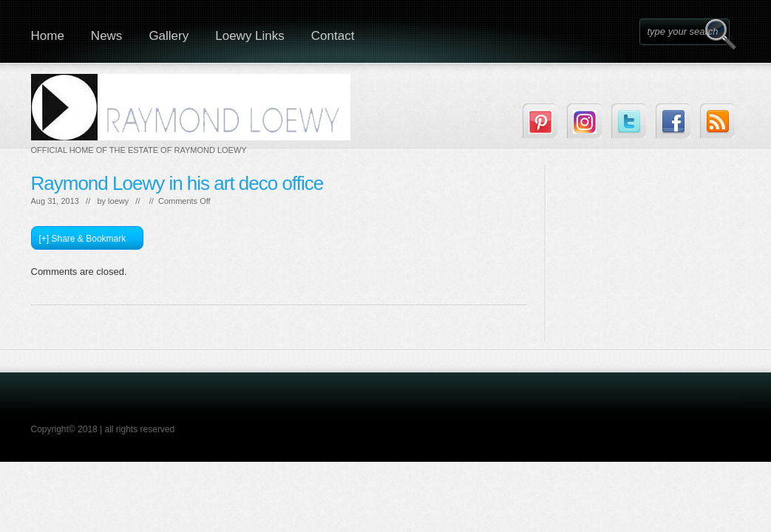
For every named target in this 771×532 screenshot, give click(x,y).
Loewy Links (250, 36)
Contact (333, 36)
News (107, 36)
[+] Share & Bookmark (83, 239)
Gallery (169, 36)
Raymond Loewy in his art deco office (177, 183)
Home (48, 36)
